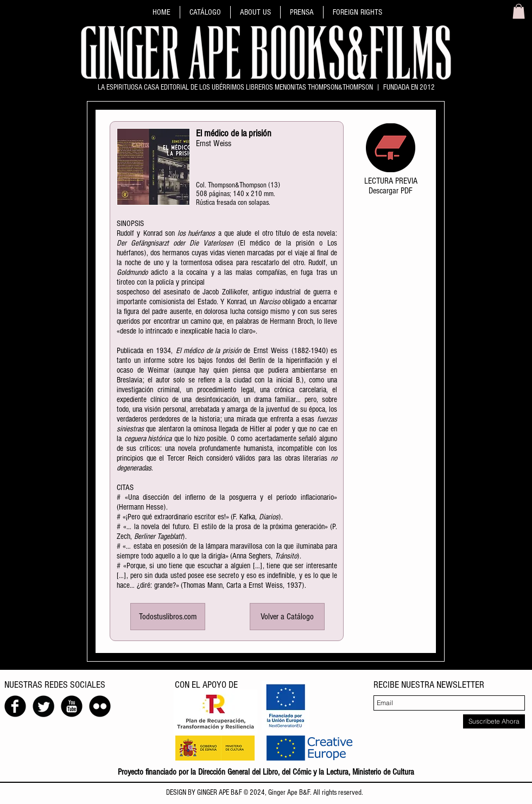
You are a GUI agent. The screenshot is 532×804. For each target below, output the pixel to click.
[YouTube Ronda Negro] (72, 706)
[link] (519, 11)
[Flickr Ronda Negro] (100, 706)
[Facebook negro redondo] (15, 706)
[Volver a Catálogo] (287, 617)
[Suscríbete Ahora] (494, 721)
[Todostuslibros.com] (168, 617)
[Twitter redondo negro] (43, 706)
